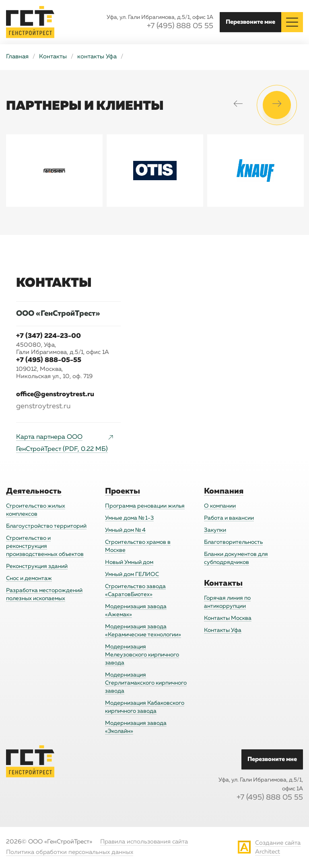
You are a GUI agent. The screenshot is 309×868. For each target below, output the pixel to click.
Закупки (215, 530)
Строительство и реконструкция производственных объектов (45, 546)
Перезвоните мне (250, 22)
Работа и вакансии (229, 518)
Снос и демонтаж (29, 578)
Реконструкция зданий (37, 566)
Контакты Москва (228, 618)
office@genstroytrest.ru (55, 394)
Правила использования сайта (144, 842)
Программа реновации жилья (145, 506)
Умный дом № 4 (125, 530)
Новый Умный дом (129, 562)
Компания (224, 491)
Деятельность (34, 491)
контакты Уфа (97, 57)
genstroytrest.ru (43, 406)
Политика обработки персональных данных (70, 853)
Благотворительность (233, 542)
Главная (17, 57)
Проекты (123, 491)
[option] (54, 171)
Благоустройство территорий (46, 526)
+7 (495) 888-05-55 (49, 360)
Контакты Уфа (223, 630)
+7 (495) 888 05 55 (180, 26)
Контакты (53, 57)
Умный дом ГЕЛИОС (132, 574)
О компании (220, 506)
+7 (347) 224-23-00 (48, 336)
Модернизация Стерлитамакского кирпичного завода (146, 683)
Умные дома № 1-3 (129, 518)
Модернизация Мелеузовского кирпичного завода (142, 655)
